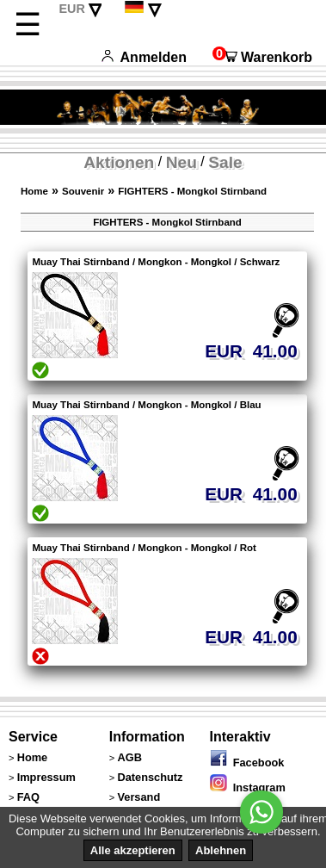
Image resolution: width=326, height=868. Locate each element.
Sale (225, 162)
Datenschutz (150, 777)
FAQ (28, 797)
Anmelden (144, 57)
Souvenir (83, 191)
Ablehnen (221, 850)
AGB (129, 757)
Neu (181, 162)
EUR (71, 9)
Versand (138, 797)
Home (34, 191)
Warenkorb (262, 57)
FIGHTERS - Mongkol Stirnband (192, 191)
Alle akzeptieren (133, 850)
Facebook (247, 763)
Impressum (46, 777)
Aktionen (119, 162)
